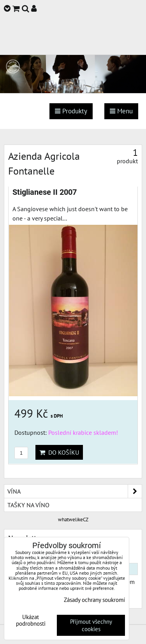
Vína (75, 491)
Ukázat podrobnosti (31, 620)
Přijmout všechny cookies (91, 625)
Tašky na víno (28, 505)
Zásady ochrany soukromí (94, 600)
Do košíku (59, 452)
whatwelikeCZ (73, 520)
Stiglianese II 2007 (45, 192)
